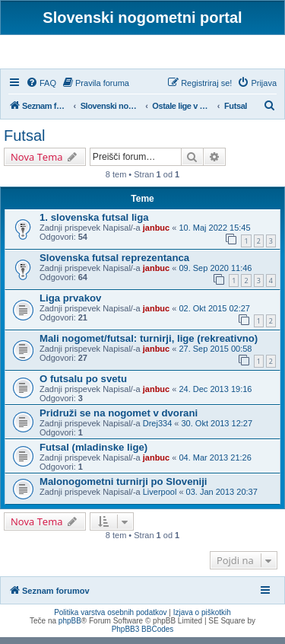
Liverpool (160, 499)
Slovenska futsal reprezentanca (114, 265)
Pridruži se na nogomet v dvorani (119, 420)
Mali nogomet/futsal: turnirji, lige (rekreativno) (149, 345)
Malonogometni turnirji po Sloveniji (123, 488)
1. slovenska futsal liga (94, 225)
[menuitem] (41, 90)
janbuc (156, 235)
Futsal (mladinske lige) (93, 454)
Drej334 (158, 430)
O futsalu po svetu (83, 386)
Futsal (24, 142)
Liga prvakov (70, 305)
